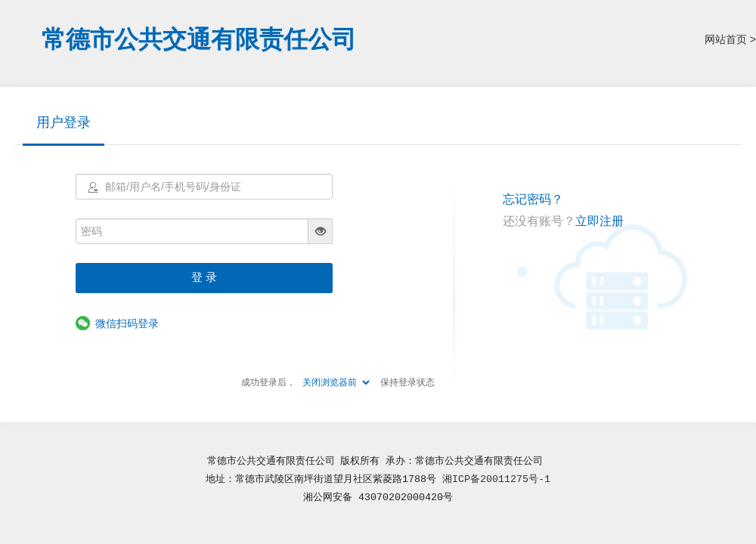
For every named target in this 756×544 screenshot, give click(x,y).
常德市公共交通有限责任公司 (199, 39)
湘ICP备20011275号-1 (496, 479)
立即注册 (600, 221)
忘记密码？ (533, 199)
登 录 (204, 277)
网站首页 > (730, 39)
